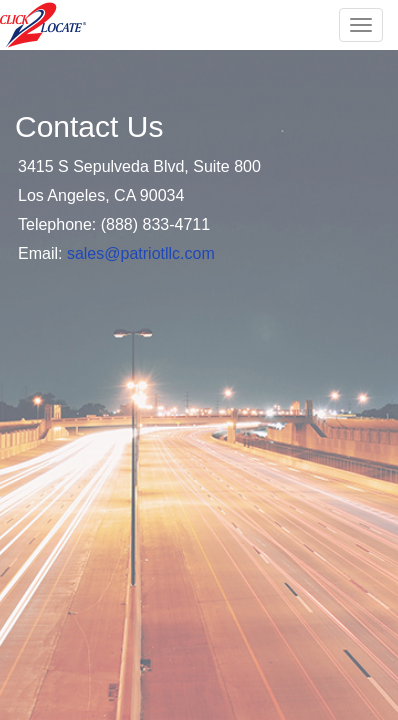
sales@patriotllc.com (141, 253)
